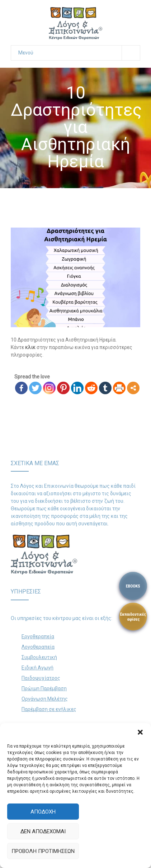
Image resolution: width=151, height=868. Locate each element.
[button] (140, 732)
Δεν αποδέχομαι (43, 831)
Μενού (79, 53)
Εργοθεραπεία (38, 636)
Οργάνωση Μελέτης (45, 699)
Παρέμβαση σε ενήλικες (49, 709)
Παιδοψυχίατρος (41, 678)
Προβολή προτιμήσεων (43, 851)
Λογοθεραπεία (38, 647)
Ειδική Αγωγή (37, 668)
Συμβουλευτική (39, 657)
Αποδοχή (43, 812)
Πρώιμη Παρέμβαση (44, 688)
